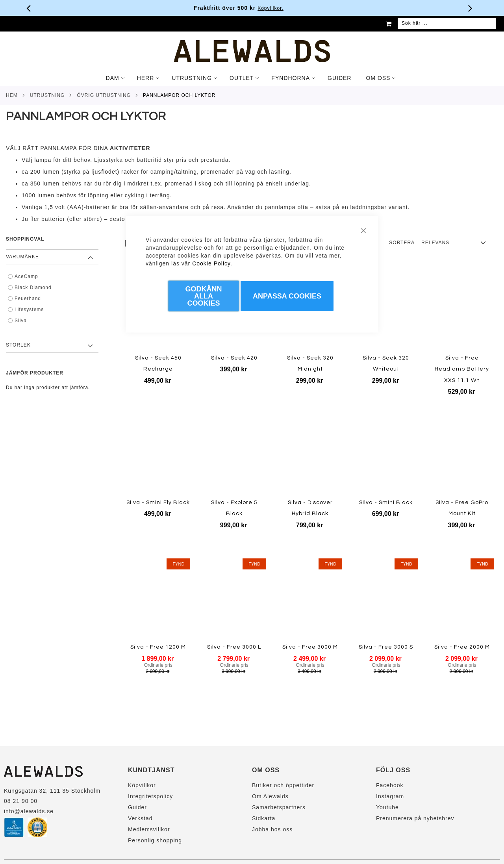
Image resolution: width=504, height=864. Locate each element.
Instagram (390, 796)
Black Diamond (33, 287)
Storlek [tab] (18, 345)
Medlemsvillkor (149, 829)
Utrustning (47, 95)
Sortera (402, 243)
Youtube (387, 807)
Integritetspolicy (150, 796)
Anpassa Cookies (287, 296)
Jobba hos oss (272, 829)
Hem (12, 95)
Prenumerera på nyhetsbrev (415, 818)
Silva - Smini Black (386, 502)
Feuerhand (28, 299)
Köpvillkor (142, 785)
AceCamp (26, 276)
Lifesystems (29, 310)
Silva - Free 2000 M (462, 647)
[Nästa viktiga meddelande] (471, 8)
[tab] (252, 78)
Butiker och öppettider (283, 785)
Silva (21, 321)
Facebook (390, 785)
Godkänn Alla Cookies (203, 296)
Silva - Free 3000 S (386, 647)
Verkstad (140, 818)
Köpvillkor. (284, 8)
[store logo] (252, 51)
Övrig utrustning (104, 95)
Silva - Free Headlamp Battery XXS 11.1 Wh (462, 369)
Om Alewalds (270, 796)
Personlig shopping (155, 840)
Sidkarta (264, 818)
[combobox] (447, 24)
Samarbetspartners (279, 807)
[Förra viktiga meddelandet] (29, 8)
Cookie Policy (211, 263)
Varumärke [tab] (22, 257)
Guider (137, 807)
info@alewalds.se (29, 811)
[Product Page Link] (386, 310)
